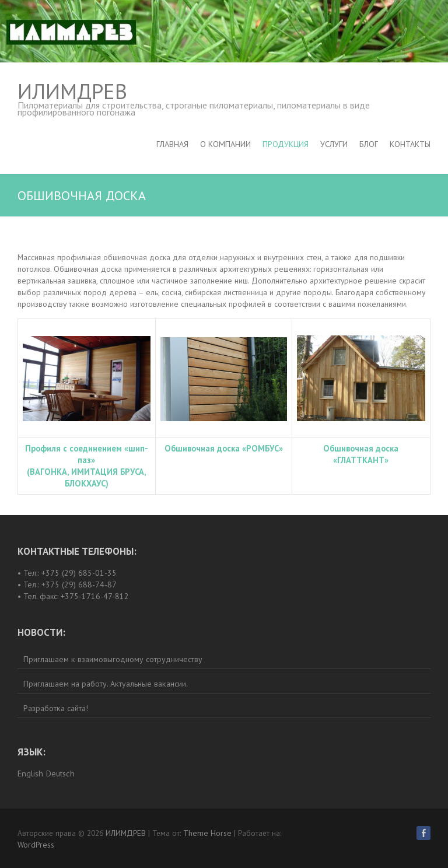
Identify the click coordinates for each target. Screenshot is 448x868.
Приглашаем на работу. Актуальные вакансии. (106, 684)
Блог (369, 144)
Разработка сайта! (56, 708)
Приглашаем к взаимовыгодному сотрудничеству (113, 659)
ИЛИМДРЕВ (72, 91)
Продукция (286, 144)
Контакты (410, 144)
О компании (225, 144)
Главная (172, 144)
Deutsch (60, 773)
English (30, 773)
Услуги (334, 144)
